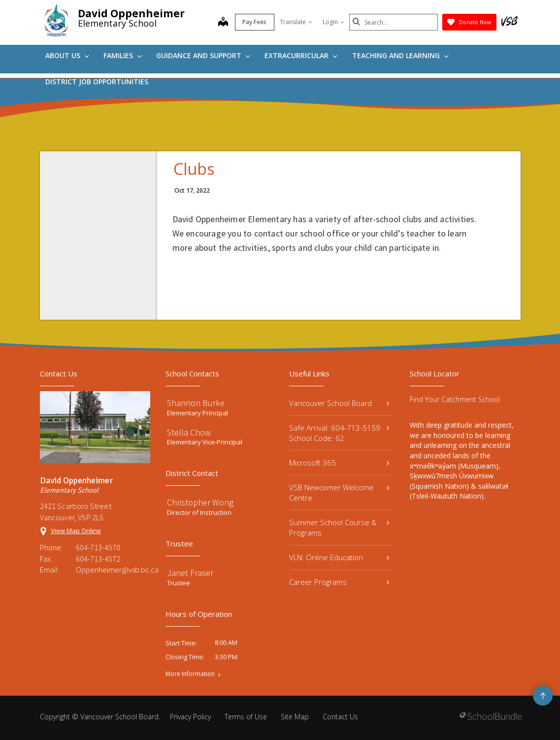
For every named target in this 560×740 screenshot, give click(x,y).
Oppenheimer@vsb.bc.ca (113, 570)
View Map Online (76, 531)
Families (123, 55)
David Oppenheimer (131, 13)
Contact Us (340, 717)
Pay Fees (254, 22)
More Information (190, 674)
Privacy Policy (190, 717)
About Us (67, 55)
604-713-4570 (98, 547)
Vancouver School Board (339, 403)
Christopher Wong (200, 502)
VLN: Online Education (339, 557)
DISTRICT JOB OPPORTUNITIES (97, 82)
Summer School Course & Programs (339, 527)
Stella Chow (189, 432)
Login (333, 22)
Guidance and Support (203, 55)
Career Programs (339, 582)
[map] (223, 23)
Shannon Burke (196, 403)
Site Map (295, 717)
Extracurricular (301, 55)
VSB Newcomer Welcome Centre (339, 492)
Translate (296, 22)
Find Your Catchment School (455, 399)
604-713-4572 (98, 559)
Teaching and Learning (400, 55)
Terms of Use (246, 717)
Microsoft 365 (339, 463)
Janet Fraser (190, 573)
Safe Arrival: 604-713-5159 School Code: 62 (339, 433)
